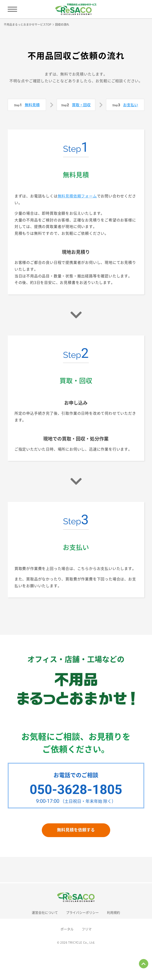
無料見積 (32, 105)
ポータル (67, 929)
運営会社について (45, 912)
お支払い (131, 105)
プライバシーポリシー (82, 912)
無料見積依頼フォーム (77, 196)
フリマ (87, 929)
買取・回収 (81, 105)
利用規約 (113, 912)
